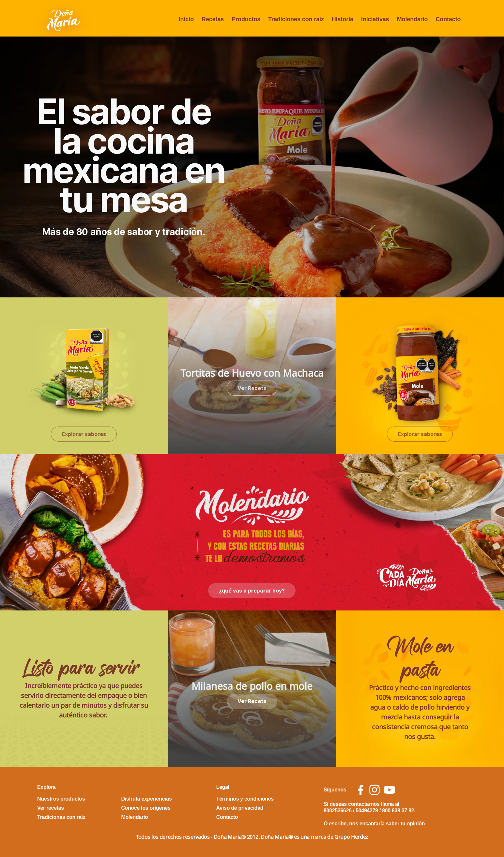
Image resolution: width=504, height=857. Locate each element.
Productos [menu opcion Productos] (246, 19)
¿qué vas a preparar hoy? (252, 591)
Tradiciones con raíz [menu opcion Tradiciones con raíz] (296, 19)
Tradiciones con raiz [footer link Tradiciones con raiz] (61, 817)
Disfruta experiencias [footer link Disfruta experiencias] (146, 799)
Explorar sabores (84, 434)
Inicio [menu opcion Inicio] (186, 19)
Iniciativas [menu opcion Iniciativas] (375, 19)
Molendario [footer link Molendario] (134, 817)
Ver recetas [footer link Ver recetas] (51, 808)
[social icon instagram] (374, 790)
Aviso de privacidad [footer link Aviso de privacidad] (240, 808)
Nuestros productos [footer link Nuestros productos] (61, 799)
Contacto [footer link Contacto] (227, 817)
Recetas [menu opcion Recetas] (213, 19)
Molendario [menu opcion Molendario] (412, 19)
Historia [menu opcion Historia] (343, 19)
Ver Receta (252, 388)
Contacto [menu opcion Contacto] (448, 19)
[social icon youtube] (389, 790)
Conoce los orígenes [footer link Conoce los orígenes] (146, 808)
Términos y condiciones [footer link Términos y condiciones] (245, 799)
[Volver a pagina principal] (64, 20)
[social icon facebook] (361, 790)
